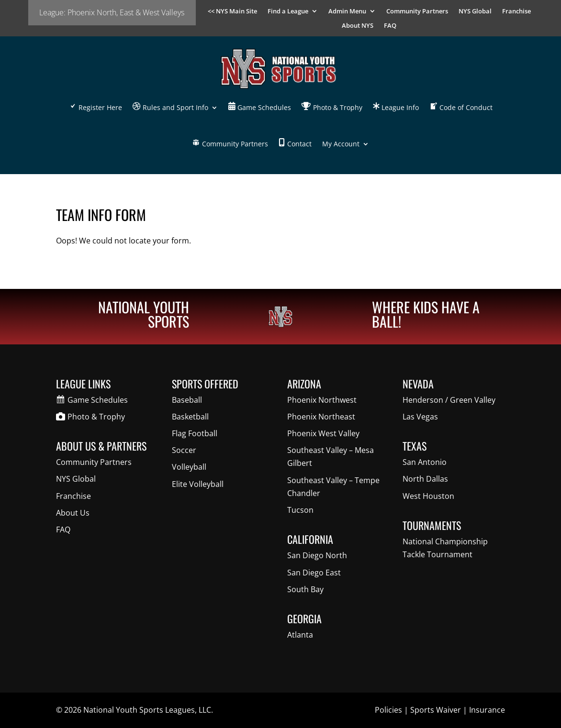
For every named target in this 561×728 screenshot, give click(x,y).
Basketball (190, 417)
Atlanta (300, 635)
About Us (73, 513)
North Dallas (425, 479)
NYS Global (475, 11)
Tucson (300, 510)
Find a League (288, 11)
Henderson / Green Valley (449, 400)
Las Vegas (420, 417)
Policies (388, 710)
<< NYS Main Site (232, 11)
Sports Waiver (436, 710)
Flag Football (195, 433)
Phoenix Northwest (322, 400)
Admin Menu (347, 11)
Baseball (187, 400)
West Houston (428, 496)
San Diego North (317, 555)
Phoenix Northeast (321, 417)
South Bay (305, 589)
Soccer (184, 450)
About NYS (358, 26)
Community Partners (417, 11)
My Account (341, 144)
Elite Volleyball (198, 484)
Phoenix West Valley (323, 433)
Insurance (487, 710)
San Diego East (314, 573)
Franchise (516, 11)
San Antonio (425, 462)
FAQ (390, 26)
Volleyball (189, 467)
